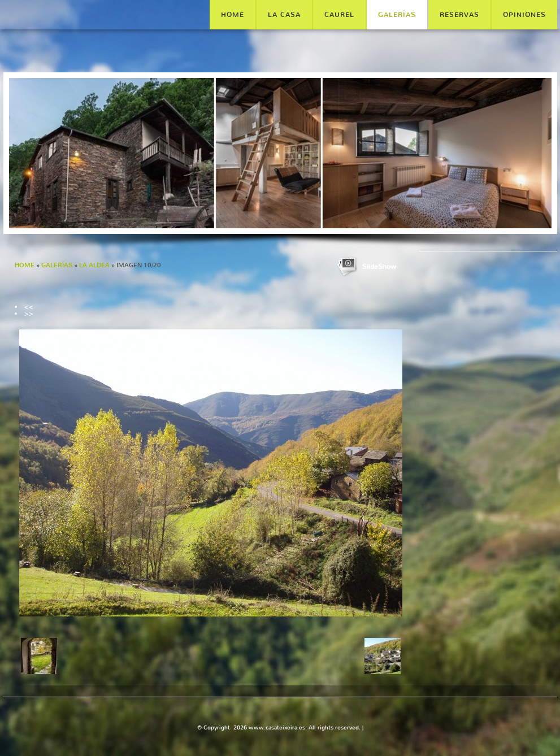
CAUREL (339, 15)
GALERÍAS (397, 15)
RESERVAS (459, 15)
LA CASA (284, 15)
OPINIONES (524, 15)
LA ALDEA (94, 265)
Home (233, 15)
